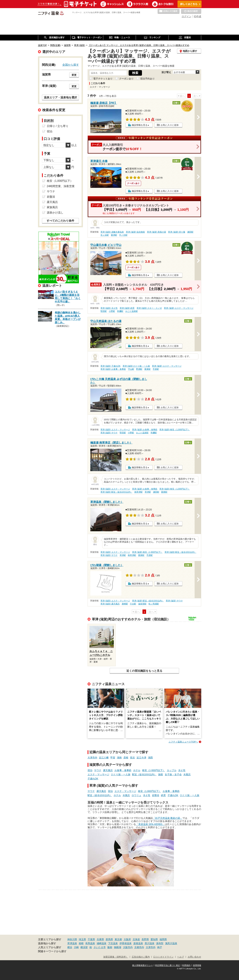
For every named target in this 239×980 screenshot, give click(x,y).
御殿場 (118, 947)
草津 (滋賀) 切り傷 (177, 232)
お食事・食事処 (123, 770)
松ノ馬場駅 (154, 604)
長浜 (132, 758)
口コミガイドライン (163, 957)
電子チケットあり (103, 79)
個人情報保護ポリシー (142, 965)
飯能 (110, 947)
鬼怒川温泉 (171, 943)
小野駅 (112, 311)
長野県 (145, 939)
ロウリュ (136, 795)
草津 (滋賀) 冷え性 (109, 308)
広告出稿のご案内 (141, 957)
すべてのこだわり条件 (60, 221)
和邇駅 (120, 311)
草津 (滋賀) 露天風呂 (110, 604)
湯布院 (160, 943)
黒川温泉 (150, 943)
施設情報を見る (140, 125)
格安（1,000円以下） (154, 770)
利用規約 (186, 965)
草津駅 (148, 492)
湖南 (119, 758)
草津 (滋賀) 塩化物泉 (135, 232)
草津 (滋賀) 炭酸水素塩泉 (112, 232)
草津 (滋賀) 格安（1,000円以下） (175, 430)
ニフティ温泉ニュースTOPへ (183, 742)
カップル (172, 770)
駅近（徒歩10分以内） (144, 774)
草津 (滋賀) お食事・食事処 (113, 369)
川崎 (76, 947)
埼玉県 (82, 939)
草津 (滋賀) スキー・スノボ (149, 308)
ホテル (137, 770)
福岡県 (163, 939)
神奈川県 (72, 939)
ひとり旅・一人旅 (121, 774)
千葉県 (91, 939)
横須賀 (84, 947)
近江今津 (141, 758)
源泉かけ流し (55, 213)
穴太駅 (133, 604)
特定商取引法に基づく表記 (168, 965)
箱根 (81, 943)
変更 (74, 75)
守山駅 (131, 369)
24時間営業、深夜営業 (61, 186)
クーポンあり (126, 79)
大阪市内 (128, 947)
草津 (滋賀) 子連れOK (111, 366)
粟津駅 (114, 235)
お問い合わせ (194, 957)
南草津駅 (138, 492)
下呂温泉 (113, 943)
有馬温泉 (90, 943)
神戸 (160, 947)
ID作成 (198, 16)
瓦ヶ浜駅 (105, 235)
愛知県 (154, 939)
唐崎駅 (125, 604)
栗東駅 (147, 369)
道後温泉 (138, 943)
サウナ (98, 770)
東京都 (118, 939)
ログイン (187, 16)
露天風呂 (108, 770)
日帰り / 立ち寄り (58, 126)
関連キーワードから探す (52, 951)
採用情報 (197, 965)
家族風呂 (52, 207)
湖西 (150, 758)
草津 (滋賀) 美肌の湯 (157, 232)
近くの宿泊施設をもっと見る (144, 671)
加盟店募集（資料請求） (116, 957)
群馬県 (109, 939)
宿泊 (90, 770)
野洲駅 (139, 369)
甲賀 (113, 758)
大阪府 (127, 939)
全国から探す (71, 65)
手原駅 (156, 369)
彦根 (126, 758)
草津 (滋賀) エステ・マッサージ (179, 308)
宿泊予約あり (147, 79)
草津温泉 (72, 943)
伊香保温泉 (126, 943)
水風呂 (187, 774)
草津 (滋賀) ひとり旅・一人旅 (136, 366)
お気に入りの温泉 (169, 11)
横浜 (70, 947)
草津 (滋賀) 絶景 (127, 308)
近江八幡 (104, 758)
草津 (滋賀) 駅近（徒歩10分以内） (116, 492)
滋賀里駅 (142, 604)
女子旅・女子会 (173, 774)
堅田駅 (104, 311)
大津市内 (92, 758)
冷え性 (182, 770)
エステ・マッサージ (98, 774)
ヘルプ (181, 957)
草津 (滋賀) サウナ (109, 433)
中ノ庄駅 (123, 235)
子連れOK (93, 779)
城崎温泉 (102, 943)
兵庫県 (100, 939)
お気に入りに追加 (170, 125)
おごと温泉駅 (132, 311)
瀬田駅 (190, 232)
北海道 (136, 939)
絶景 (163, 795)
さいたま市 (100, 947)
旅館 (161, 774)
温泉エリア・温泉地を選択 (60, 97)
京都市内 (139, 947)
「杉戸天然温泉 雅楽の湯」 (168, 818)
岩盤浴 (156, 795)
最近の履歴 (191, 11)
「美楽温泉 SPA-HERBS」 (150, 824)
